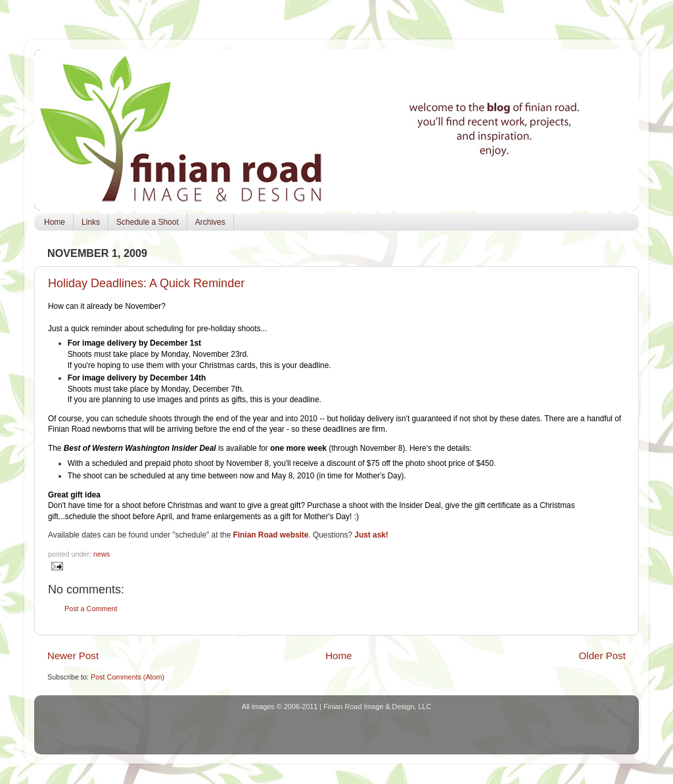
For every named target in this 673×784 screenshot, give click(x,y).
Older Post (602, 656)
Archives (210, 222)
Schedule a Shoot (148, 222)
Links (91, 222)
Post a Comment (91, 609)
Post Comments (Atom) (128, 677)
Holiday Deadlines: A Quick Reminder (146, 283)
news (102, 554)
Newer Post (73, 656)
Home (55, 222)
